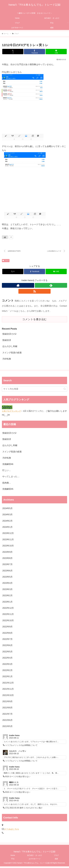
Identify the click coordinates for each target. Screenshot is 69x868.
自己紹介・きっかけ (35, 857)
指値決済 (7, 341)
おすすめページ (35, 860)
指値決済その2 (9, 335)
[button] (65, 390)
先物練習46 (8, 465)
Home (13, 857)
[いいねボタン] (5, 237)
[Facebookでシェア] (34, 52)
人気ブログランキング (11, 412)
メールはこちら (12, 831)
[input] (34, 390)
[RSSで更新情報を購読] (35, 292)
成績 (56, 860)
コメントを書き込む (34, 320)
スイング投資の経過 (12, 353)
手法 (13, 860)
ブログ (6, 261)
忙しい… (7, 471)
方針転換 (7, 359)
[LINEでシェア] (56, 52)
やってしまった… (11, 477)
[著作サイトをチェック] (18, 286)
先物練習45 (8, 490)
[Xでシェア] (13, 52)
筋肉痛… (7, 483)
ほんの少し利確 (10, 347)
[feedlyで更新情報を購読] (51, 286)
